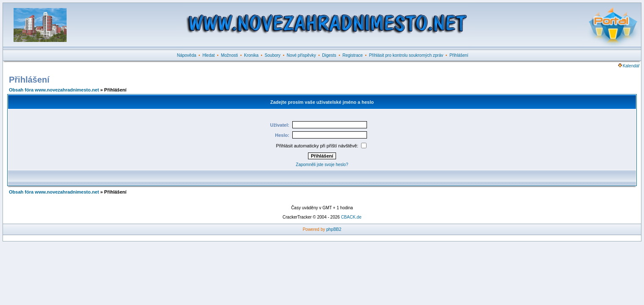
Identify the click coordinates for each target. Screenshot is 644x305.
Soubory (273, 55)
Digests (329, 55)
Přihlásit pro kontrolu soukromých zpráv (406, 55)
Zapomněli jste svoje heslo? (322, 165)
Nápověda (187, 55)
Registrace (353, 55)
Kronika (251, 55)
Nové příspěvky (301, 55)
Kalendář (629, 66)
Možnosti (230, 55)
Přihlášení (459, 55)
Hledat (209, 55)
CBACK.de (351, 217)
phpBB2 (334, 229)
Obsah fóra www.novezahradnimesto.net (54, 90)
